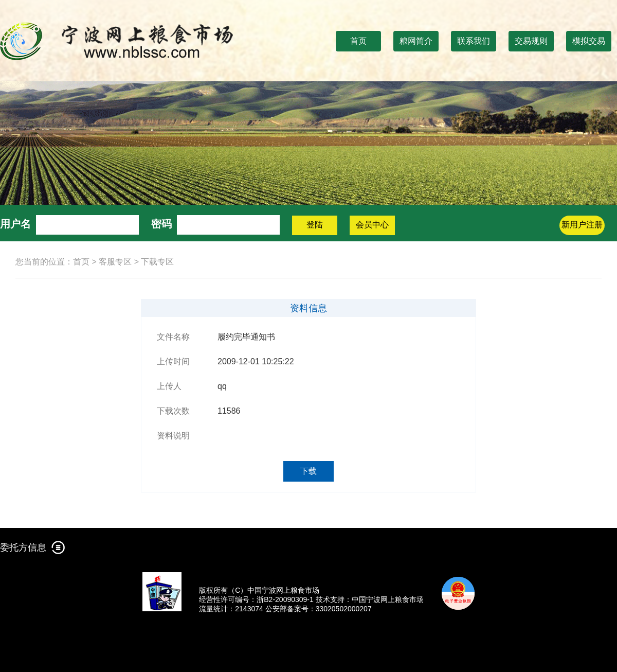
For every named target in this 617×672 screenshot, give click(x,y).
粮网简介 (416, 41)
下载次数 (173, 411)
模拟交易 (589, 41)
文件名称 (173, 337)
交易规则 (531, 41)
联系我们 (474, 41)
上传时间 (173, 361)
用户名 (15, 224)
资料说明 (173, 436)
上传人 (169, 386)
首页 (358, 41)
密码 (161, 224)
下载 (308, 471)
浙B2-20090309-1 (285, 599)
